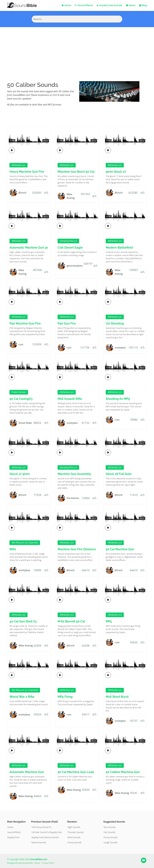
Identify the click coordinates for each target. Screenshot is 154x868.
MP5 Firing (65, 697)
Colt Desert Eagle (70, 248)
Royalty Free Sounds (109, 5)
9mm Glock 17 (116, 172)
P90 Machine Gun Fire (25, 323)
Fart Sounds (109, 832)
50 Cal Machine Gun (120, 549)
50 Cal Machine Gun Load (76, 772)
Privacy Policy (48, 863)
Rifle (13, 549)
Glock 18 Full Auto (119, 474)
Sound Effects (84, 5)
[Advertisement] (77, 50)
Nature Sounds (39, 842)
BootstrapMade (26, 863)
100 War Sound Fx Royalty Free (47, 832)
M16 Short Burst (117, 697)
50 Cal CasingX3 (21, 399)
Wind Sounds (74, 837)
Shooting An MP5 (118, 399)
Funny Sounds (74, 842)
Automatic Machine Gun (27, 772)
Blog (143, 5)
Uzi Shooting (115, 323)
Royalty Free (13, 837)
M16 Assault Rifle (70, 399)
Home (66, 5)
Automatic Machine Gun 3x (29, 248)
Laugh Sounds (111, 842)
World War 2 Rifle (22, 697)
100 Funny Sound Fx (41, 827)
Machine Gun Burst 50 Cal (76, 172)
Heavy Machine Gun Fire (27, 172)
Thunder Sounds (76, 832)
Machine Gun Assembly (74, 474)
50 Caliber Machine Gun (123, 772)
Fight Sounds (74, 827)
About (131, 5)
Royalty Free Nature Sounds (45, 837)
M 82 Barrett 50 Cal (71, 621)
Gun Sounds (110, 827)
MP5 (109, 621)
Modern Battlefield (119, 248)
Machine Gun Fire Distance (77, 549)
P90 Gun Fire (67, 323)
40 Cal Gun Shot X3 (23, 621)
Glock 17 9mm (20, 474)
